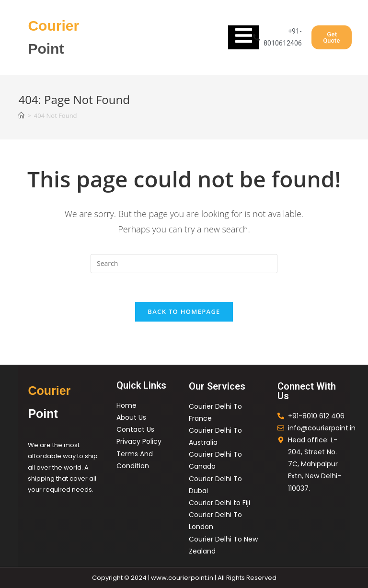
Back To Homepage (184, 311)
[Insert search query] (184, 264)
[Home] (21, 115)
